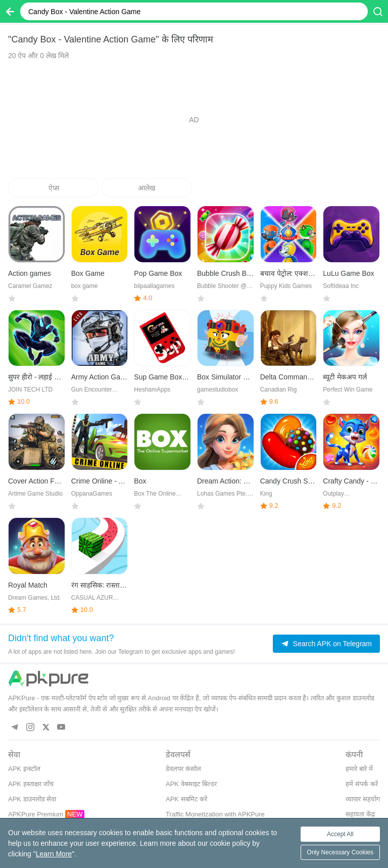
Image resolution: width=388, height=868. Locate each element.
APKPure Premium (36, 814)
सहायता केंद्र (360, 814)
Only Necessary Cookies (340, 852)
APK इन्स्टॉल (24, 769)
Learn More (54, 854)
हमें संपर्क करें (361, 784)
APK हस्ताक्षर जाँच (31, 784)
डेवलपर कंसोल (183, 769)
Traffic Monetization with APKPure (215, 814)
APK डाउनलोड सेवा (32, 799)
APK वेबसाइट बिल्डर (191, 784)
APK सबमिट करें (186, 799)
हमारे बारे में (359, 769)
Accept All (340, 834)
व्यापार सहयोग (363, 799)
